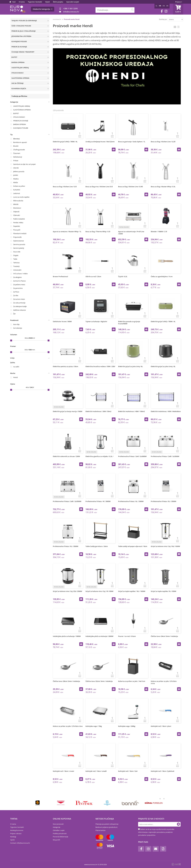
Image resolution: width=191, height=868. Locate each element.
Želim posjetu (58, 2)
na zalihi (16, 367)
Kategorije (57, 827)
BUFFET (14, 57)
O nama (22, 2)
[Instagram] (166, 11)
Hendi (15, 377)
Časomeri (17, 153)
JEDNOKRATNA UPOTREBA (21, 36)
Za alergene (17, 277)
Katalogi (13, 837)
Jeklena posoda (19, 171)
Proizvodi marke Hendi (72, 19)
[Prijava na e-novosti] (178, 824)
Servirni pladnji (19, 248)
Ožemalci (17, 215)
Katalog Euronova (17, 830)
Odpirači (16, 212)
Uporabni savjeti (73, 2)
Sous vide (17, 252)
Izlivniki (16, 168)
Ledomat (17, 193)
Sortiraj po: (163, 19)
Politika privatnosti (60, 833)
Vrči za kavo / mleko (20, 274)
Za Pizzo (16, 292)
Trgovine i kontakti (35, 2)
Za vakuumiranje (19, 303)
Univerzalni (17, 270)
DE (167, 6)
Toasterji (16, 266)
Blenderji (16, 139)
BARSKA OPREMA (18, 62)
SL (156, 6)
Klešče (16, 182)
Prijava (179, 2)
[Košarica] (178, 9)
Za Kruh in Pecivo (19, 281)
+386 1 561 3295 (70, 9)
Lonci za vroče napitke (21, 197)
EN (164, 6)
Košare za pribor (19, 186)
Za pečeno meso (19, 285)
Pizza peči (17, 230)
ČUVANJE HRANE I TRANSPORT (23, 52)
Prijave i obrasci (16, 833)
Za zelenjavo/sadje (20, 306)
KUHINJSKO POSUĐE (19, 41)
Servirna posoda (19, 244)
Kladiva (16, 179)
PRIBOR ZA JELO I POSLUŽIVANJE (24, 31)
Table (15, 259)
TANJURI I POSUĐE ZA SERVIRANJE (24, 21)
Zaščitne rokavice (19, 310)
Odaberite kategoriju (43, 9)
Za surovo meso (19, 299)
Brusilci (16, 146)
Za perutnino (18, 288)
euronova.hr (57, 19)
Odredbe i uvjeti (59, 830)
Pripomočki (17, 237)
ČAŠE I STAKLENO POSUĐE (21, 26)
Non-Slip (16, 324)
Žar (14, 314)
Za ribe (16, 295)
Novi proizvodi (58, 824)
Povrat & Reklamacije (60, 837)
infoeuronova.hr (71, 12)
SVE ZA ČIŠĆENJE (17, 83)
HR (160, 6)
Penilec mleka (18, 223)
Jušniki (16, 175)
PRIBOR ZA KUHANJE (19, 47)
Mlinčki (16, 204)
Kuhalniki (17, 190)
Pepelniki (17, 226)
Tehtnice (16, 263)
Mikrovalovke (18, 201)
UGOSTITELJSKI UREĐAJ (20, 68)
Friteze (16, 161)
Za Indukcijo (18, 328)
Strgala (16, 255)
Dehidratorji (18, 157)
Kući (14, 2)
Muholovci (17, 208)
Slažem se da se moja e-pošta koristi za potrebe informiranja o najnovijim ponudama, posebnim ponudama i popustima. (156, 832)
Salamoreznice (19, 241)
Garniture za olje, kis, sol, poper (24, 164)
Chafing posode (19, 150)
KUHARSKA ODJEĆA (19, 88)
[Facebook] (162, 11)
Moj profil (56, 840)
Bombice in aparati (20, 142)
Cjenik (12, 840)
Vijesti (48, 2)
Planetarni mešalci (20, 233)
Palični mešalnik (19, 219)
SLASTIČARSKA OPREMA (20, 78)
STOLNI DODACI (17, 73)
